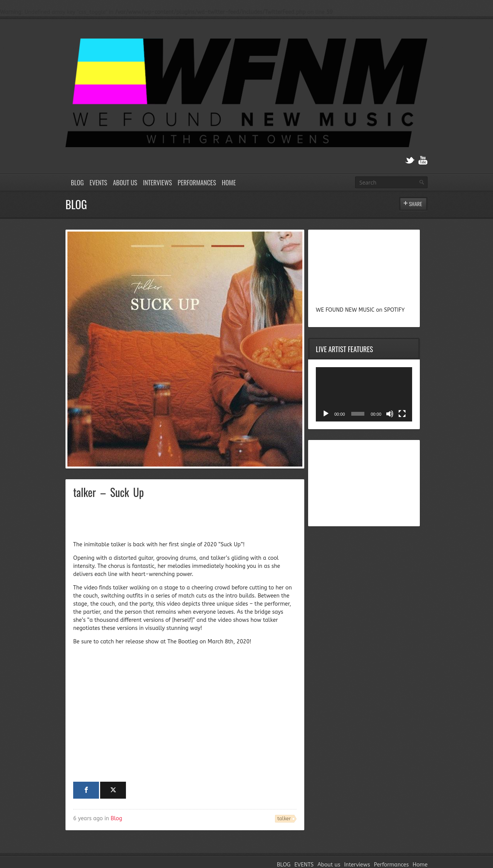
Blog (116, 818)
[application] (364, 394)
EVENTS (98, 182)
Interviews (157, 182)
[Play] (326, 414)
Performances (197, 182)
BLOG (77, 182)
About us (125, 182)
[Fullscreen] (402, 414)
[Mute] (390, 414)
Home (229, 182)
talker (284, 818)
